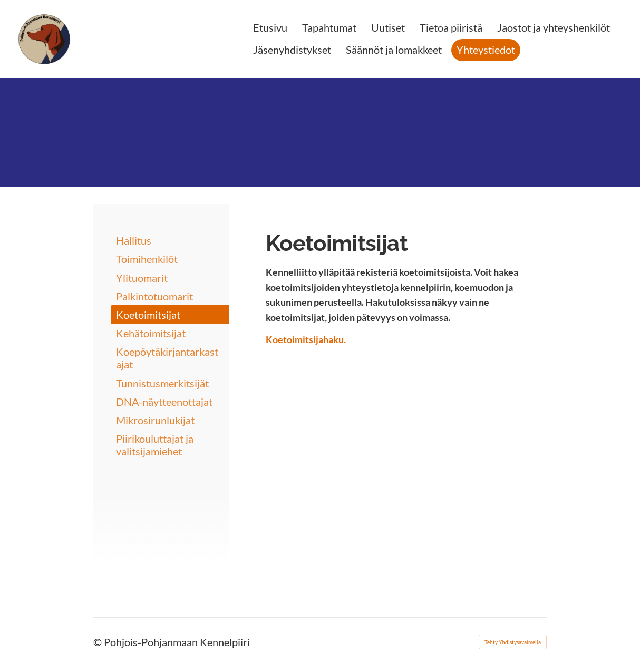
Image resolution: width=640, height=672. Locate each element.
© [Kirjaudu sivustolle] (99, 642)
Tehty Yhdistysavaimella (513, 642)
